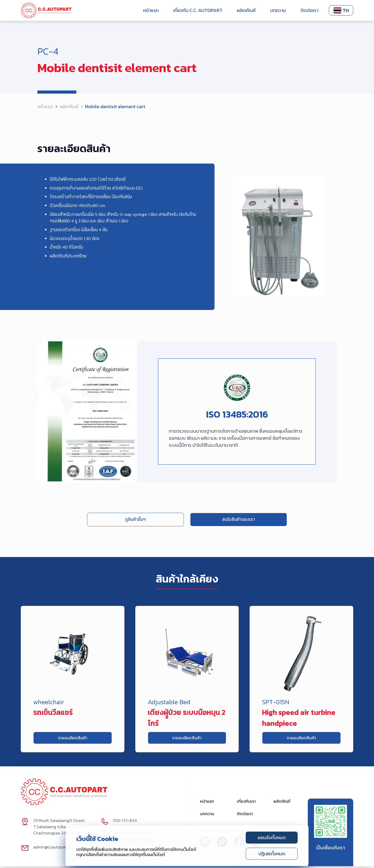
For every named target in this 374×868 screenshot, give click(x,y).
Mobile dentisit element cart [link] (115, 106)
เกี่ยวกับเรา (246, 803)
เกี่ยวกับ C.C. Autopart (198, 10)
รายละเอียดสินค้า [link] (73, 739)
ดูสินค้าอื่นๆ (155, 520)
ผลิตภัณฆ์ (69, 106)
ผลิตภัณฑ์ (246, 10)
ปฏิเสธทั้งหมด (272, 854)
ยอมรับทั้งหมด (272, 837)
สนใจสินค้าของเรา (219, 520)
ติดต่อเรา (309, 10)
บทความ (278, 10)
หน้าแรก (151, 10)
